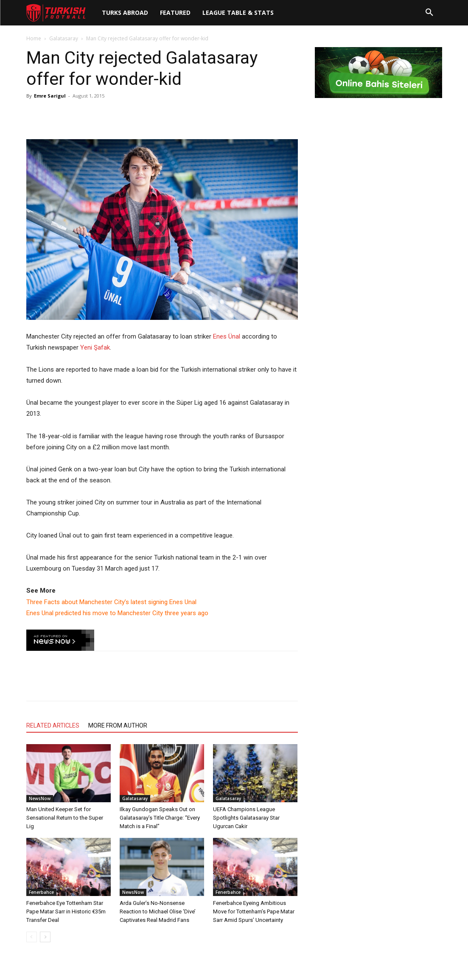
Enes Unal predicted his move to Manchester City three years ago (117, 613)
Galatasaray (64, 38)
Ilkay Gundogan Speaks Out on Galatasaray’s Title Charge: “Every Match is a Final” (160, 818)
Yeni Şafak (95, 347)
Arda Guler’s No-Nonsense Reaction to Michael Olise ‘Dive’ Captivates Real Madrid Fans (158, 911)
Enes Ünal (227, 336)
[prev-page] (32, 937)
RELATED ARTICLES (53, 725)
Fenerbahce (41, 892)
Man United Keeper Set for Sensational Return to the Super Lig (65, 818)
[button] (429, 13)
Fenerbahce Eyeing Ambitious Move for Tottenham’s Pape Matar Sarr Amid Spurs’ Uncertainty (254, 911)
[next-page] (45, 937)
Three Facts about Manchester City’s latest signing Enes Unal (111, 602)
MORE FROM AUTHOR (118, 725)
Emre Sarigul (50, 96)
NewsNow (40, 798)
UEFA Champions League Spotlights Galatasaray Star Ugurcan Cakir (246, 818)
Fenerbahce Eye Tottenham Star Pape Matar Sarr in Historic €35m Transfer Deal (66, 911)
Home (34, 38)
